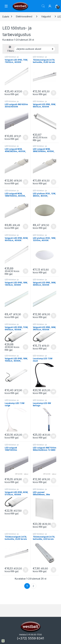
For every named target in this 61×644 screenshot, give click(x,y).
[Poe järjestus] (35, 49)
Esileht (6, 16)
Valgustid (46, 16)
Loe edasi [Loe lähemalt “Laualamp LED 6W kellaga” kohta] (53, 436)
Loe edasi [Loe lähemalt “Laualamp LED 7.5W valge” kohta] (25, 436)
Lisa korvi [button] (26, 93)
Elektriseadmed (24, 16)
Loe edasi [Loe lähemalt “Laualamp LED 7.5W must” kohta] (53, 392)
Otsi (43, 6)
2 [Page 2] (33, 586)
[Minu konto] (50, 6)
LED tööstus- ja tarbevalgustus (12, 58)
